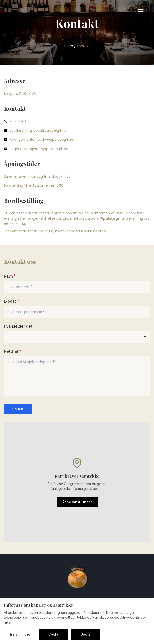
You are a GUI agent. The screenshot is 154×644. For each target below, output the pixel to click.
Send (18, 409)
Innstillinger (20, 634)
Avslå (54, 634)
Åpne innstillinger (77, 502)
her (120, 213)
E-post (11, 301)
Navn (10, 276)
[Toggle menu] (141, 11)
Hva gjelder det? (19, 326)
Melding (13, 351)
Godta (86, 634)
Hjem (69, 46)
